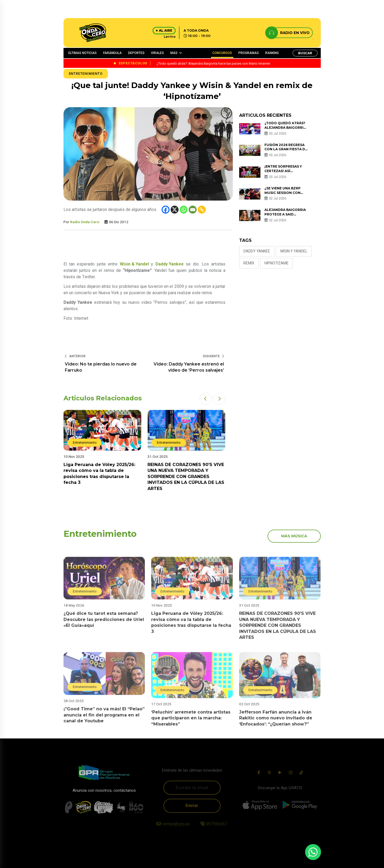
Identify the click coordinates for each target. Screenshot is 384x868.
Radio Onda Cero (85, 222)
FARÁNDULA (112, 53)
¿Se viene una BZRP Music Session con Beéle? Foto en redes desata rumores (285, 195)
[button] (206, 399)
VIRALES (157, 53)
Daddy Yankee (257, 251)
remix (249, 263)
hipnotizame (277, 263)
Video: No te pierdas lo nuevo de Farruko (101, 367)
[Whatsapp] (184, 210)
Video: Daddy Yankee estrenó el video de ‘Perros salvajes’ (189, 367)
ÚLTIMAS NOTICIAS (82, 53)
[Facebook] (166, 210)
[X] (175, 210)
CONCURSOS (222, 53)
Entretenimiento (86, 74)
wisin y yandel (294, 251)
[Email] (193, 210)
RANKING (272, 53)
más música (294, 536)
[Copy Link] (202, 210)
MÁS (174, 53)
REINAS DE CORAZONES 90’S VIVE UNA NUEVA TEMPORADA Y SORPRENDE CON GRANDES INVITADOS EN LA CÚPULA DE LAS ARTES (186, 477)
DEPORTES (136, 53)
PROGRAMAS (249, 53)
